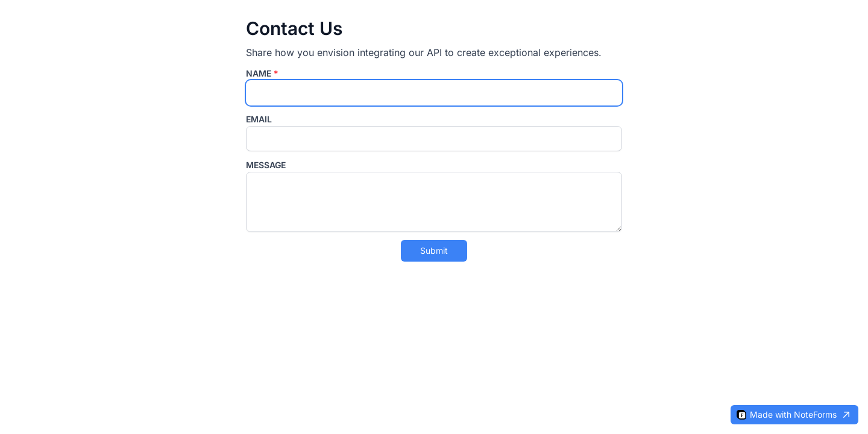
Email (259, 119)
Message (266, 165)
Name (262, 73)
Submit (434, 250)
